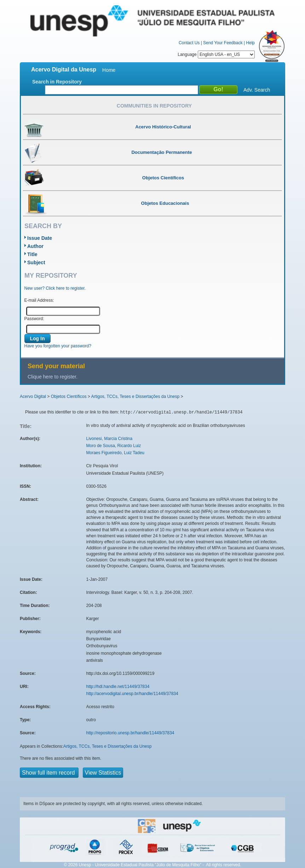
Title (32, 254)
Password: (34, 319)
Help (250, 43)
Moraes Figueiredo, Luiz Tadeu (116, 453)
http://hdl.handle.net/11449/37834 (118, 687)
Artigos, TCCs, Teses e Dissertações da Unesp (135, 397)
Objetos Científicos (69, 397)
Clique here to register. (53, 377)
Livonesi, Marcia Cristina (110, 439)
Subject (36, 262)
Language (216, 54)
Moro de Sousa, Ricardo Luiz (114, 446)
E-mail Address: (39, 300)
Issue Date (40, 238)
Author (35, 246)
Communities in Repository (154, 106)
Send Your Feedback (223, 43)
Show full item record (49, 773)
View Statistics (103, 773)
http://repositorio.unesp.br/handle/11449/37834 (130, 733)
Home (109, 70)
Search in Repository (57, 82)
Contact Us (189, 43)
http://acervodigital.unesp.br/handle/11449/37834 (132, 694)
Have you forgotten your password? (58, 346)
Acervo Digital (33, 397)
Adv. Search (257, 90)
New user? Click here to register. (55, 288)
